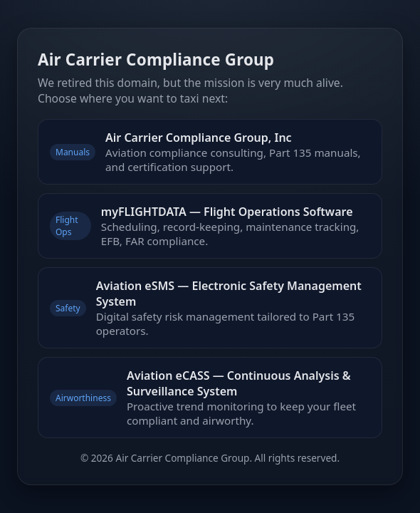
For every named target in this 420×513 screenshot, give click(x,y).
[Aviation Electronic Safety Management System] (210, 308)
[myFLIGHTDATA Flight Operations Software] (210, 226)
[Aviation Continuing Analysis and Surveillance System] (210, 398)
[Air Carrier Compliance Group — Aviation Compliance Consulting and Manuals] (210, 152)
